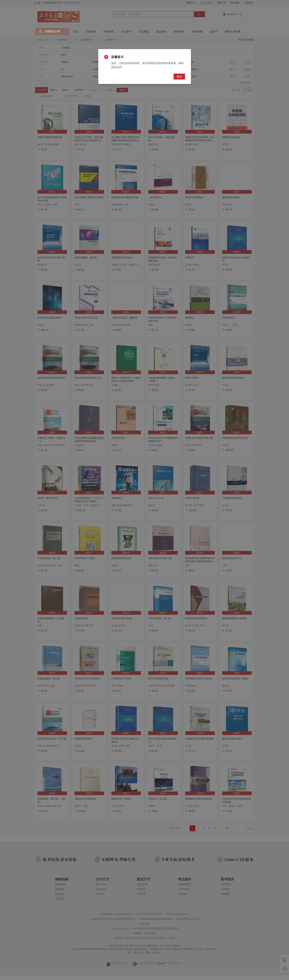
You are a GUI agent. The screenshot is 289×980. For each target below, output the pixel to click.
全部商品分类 (50, 32)
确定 (179, 77)
